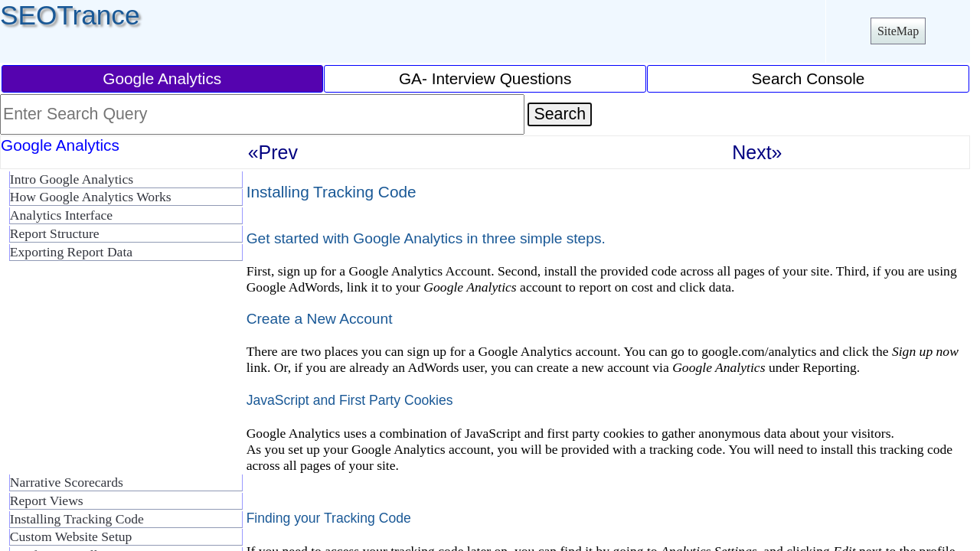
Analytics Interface (61, 215)
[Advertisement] (122, 373)
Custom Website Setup (71, 536)
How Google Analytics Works (91, 197)
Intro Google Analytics (72, 179)
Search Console (808, 78)
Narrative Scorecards (67, 482)
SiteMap (898, 31)
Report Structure (55, 233)
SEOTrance (70, 15)
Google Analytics (162, 78)
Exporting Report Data (71, 252)
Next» (757, 152)
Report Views (47, 500)
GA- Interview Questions (485, 78)
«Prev (273, 152)
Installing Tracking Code (77, 519)
